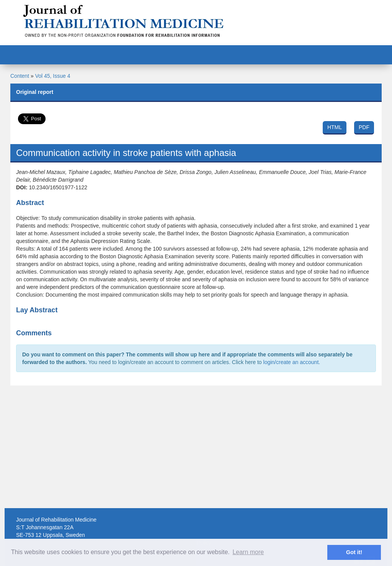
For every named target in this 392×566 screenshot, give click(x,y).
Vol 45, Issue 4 (53, 76)
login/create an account (291, 362)
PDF (364, 127)
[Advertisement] (196, 447)
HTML (335, 127)
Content (20, 76)
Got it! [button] (354, 552)
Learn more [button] (248, 552)
